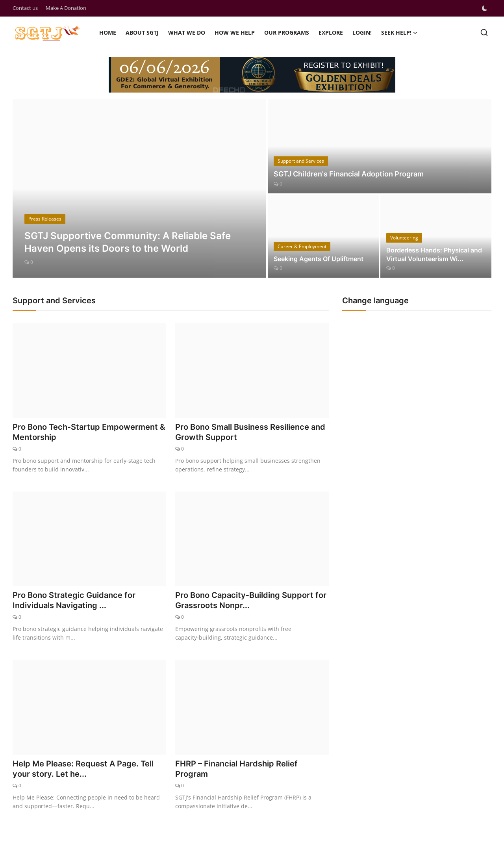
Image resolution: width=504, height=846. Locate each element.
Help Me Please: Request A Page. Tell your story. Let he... (83, 769)
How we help (235, 32)
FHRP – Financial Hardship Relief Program (236, 769)
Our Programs (287, 32)
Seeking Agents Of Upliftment (319, 259)
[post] (139, 188)
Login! (362, 32)
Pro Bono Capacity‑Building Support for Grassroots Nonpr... (251, 600)
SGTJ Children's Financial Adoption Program (349, 174)
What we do (187, 32)
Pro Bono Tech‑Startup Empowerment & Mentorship (89, 432)
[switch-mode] (485, 8)
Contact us (25, 8)
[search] (484, 32)
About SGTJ (142, 32)
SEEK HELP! (399, 33)
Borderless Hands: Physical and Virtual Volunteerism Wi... (434, 254)
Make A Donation (66, 8)
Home (108, 32)
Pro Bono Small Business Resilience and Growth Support (250, 432)
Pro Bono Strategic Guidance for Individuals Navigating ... (74, 600)
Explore (331, 32)
